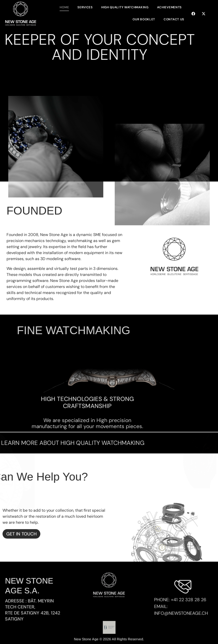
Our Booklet (144, 19)
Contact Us (174, 19)
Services (85, 7)
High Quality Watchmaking (125, 7)
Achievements (169, 7)
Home (64, 7)
